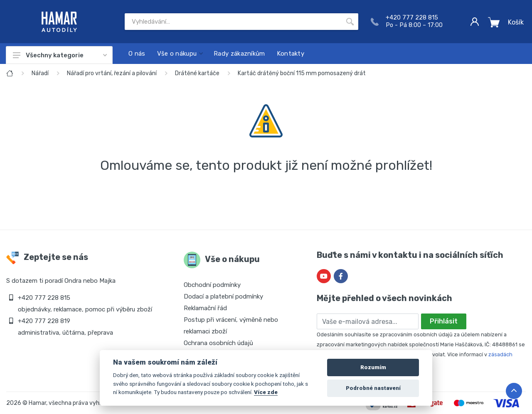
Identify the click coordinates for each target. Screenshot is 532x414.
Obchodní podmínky (212, 285)
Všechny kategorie (60, 55)
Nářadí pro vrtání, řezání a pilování (112, 73)
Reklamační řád (205, 308)
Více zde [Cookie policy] (266, 392)
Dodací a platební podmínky (223, 296)
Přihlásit (444, 321)
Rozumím (373, 367)
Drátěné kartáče (197, 73)
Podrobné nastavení (373, 388)
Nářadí (40, 73)
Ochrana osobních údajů (218, 343)
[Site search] (233, 22)
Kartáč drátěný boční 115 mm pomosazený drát (302, 73)
